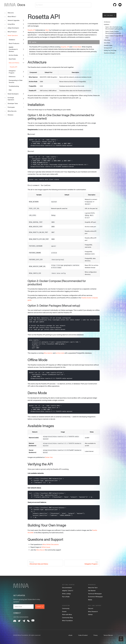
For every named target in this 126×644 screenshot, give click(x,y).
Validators (12, 40)
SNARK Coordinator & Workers (13, 49)
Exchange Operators (11, 99)
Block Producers (14, 43)
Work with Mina (67, 614)
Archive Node (78, 49)
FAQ (10, 90)
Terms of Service (108, 635)
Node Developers (13, 94)
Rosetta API (13, 67)
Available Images (108, 45)
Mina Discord (41, 552)
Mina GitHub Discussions (51, 547)
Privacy (96, 635)
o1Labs (70, 635)
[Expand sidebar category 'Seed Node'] (23, 59)
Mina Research (93, 611)
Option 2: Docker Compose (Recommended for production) (113, 32)
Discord (91, 608)
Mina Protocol (12, 32)
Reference (12, 77)
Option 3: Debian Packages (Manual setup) (114, 37)
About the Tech (93, 588)
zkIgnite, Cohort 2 (68, 591)
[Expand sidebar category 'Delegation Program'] (23, 72)
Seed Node (12, 59)
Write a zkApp (66, 594)
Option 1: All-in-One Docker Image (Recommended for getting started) (114, 28)
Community (66, 608)
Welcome (11, 13)
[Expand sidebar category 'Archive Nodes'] (23, 55)
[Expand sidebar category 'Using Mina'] (23, 24)
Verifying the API (108, 48)
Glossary (10, 115)
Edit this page (109, 15)
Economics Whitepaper (95, 597)
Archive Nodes (13, 55)
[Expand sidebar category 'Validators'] (23, 40)
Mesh (48, 30)
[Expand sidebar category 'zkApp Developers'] (23, 28)
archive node (61, 355)
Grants (64, 611)
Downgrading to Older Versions (16, 81)
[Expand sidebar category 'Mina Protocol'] (23, 32)
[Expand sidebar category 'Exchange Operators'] (23, 99)
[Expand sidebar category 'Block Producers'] (23, 43)
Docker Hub (49, 460)
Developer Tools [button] (13, 103)
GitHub (90, 614)
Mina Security (12, 111)
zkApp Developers (13, 28)
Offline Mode (107, 40)
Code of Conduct (83, 635)
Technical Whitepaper (95, 594)
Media (90, 600)
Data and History (14, 63)
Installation (107, 24)
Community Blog (67, 618)
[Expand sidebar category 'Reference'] (23, 76)
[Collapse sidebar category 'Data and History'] (23, 63)
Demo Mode (107, 43)
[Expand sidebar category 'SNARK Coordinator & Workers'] (23, 49)
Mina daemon (49, 355)
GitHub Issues (46, 549)
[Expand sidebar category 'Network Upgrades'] (23, 20)
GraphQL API (65, 49)
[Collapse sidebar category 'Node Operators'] (23, 35)
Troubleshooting (14, 86)
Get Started (92, 591)
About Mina (12, 16)
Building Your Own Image (110, 50)
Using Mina (11, 24)
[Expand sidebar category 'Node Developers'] (23, 94)
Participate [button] (11, 107)
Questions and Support (110, 53)
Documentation (67, 588)
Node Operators (13, 35)
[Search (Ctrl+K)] (63, 5)
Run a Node (66, 597)
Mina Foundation (67, 621)
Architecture (107, 22)
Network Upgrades (14, 20)
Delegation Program (12, 72)
